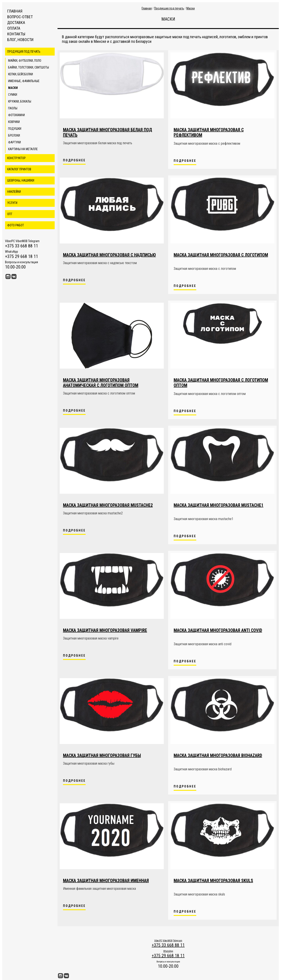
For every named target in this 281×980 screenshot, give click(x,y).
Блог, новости (20, 40)
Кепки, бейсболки (21, 74)
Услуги (12, 203)
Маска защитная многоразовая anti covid (218, 630)
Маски (13, 88)
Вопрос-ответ (20, 17)
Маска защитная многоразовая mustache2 (108, 505)
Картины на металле (23, 149)
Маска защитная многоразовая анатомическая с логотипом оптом (101, 383)
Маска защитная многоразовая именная (106, 881)
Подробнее (74, 160)
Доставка (16, 23)
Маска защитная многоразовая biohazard (218, 755)
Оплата (14, 28)
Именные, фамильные (24, 81)
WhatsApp (12, 252)
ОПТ (10, 214)
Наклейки (14, 192)
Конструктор (16, 158)
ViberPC (10, 241)
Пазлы (13, 108)
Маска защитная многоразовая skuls (213, 881)
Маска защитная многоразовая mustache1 (219, 505)
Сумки (13, 95)
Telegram (34, 241)
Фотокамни (16, 115)
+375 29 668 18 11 (22, 256)
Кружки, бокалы (20, 101)
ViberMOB (22, 241)
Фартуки (14, 142)
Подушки (15, 129)
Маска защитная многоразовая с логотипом (221, 255)
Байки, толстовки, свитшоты (29, 67)
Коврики (14, 122)
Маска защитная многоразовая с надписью (109, 255)
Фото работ (16, 225)
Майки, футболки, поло (25, 61)
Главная (15, 11)
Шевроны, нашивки (21, 180)
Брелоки (14, 135)
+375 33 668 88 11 (22, 246)
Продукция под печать (24, 52)
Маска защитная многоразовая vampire (105, 630)
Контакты (16, 34)
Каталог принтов (19, 169)
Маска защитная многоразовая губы (102, 755)
